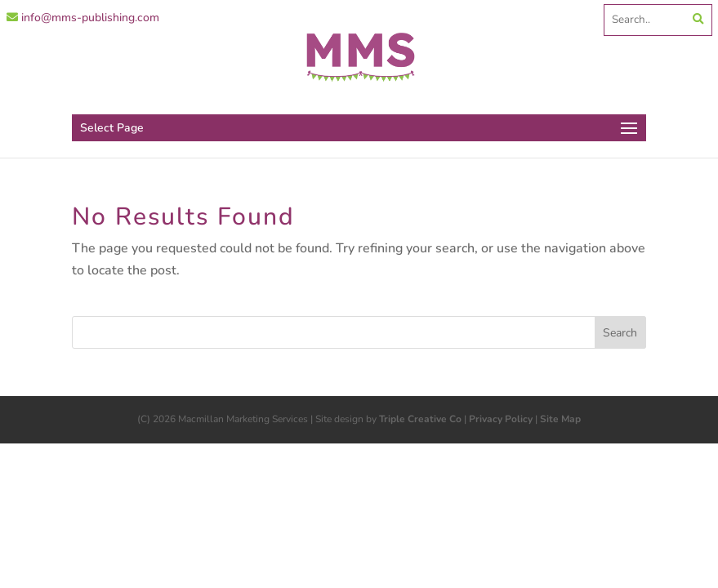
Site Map (560, 419)
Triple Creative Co (420, 419)
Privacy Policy (501, 419)
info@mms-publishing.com (83, 18)
